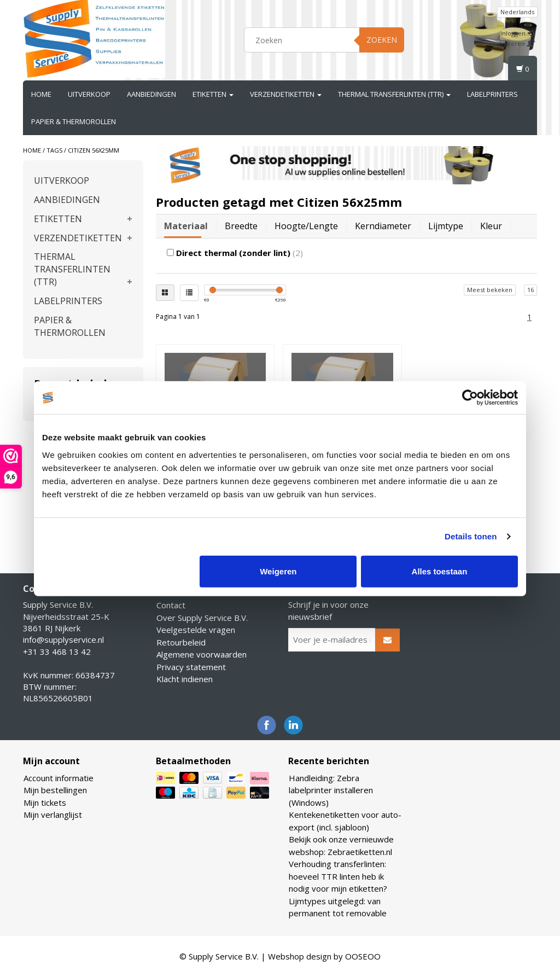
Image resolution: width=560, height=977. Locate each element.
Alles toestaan (440, 571)
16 (530, 290)
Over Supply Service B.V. (202, 618)
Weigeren (278, 571)
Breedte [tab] (241, 226)
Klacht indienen (185, 679)
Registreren (513, 43)
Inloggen (517, 33)
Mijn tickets (45, 802)
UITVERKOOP (89, 94)
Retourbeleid (181, 642)
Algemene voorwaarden (202, 654)
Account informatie (59, 778)
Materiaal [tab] (186, 226)
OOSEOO (363, 956)
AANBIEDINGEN (151, 94)
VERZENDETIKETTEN (286, 94)
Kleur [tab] (491, 226)
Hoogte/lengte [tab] (306, 226)
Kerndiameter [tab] (383, 226)
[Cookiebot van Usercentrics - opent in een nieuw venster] (470, 398)
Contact (171, 605)
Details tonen (471, 536)
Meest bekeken (490, 290)
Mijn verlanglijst (53, 815)
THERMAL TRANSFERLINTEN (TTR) (394, 94)
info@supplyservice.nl (63, 639)
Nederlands (517, 12)
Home (41, 94)
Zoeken (382, 40)
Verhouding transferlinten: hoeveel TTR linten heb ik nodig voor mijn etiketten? (338, 876)
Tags (54, 150)
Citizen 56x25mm (94, 150)
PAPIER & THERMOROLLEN (74, 121)
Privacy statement (191, 667)
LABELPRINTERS (492, 94)
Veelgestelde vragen (196, 630)
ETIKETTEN (213, 94)
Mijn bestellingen (55, 790)
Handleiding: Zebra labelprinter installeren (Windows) (331, 790)
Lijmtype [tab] (446, 226)
